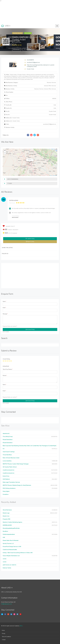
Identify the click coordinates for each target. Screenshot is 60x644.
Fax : (6, 95)
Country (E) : (30, 105)
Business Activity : (30, 89)
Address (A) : (12, 121)
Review (5, 376)
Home (3, 630)
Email (4, 308)
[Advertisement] (30, 13)
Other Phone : (8, 102)
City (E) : (30, 111)
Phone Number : (9, 92)
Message (5, 314)
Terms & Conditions (6, 637)
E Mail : (30, 124)
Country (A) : (30, 108)
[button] (33, 159)
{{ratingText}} (6, 366)
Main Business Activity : (30, 86)
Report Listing (31, 242)
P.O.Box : (30, 99)
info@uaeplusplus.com (7, 604)
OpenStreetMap (55, 176)
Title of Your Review (8, 369)
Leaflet (50, 176)
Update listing (31, 239)
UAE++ (21, 626)
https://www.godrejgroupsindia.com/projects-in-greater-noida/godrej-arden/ (41, 66)
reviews (14, 233)
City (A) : (30, 115)
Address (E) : (12, 118)
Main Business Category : (30, 83)
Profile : (29, 77)
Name (4, 301)
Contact (4, 640)
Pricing (4, 634)
